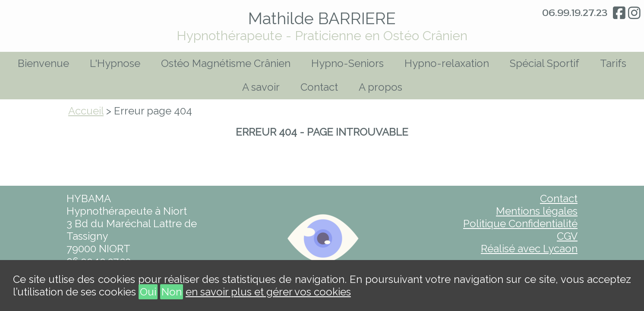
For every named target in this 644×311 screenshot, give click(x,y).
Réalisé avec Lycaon (529, 249)
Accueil (86, 111)
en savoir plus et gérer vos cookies (268, 292)
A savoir (261, 87)
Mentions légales (537, 211)
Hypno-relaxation (447, 63)
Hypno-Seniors (347, 63)
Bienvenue (43, 63)
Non (172, 292)
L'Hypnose (115, 63)
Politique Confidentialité (520, 224)
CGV (567, 236)
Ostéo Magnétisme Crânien (226, 63)
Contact (319, 87)
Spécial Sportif (545, 63)
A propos (380, 87)
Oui (148, 292)
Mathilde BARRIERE (322, 18)
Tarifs (613, 63)
